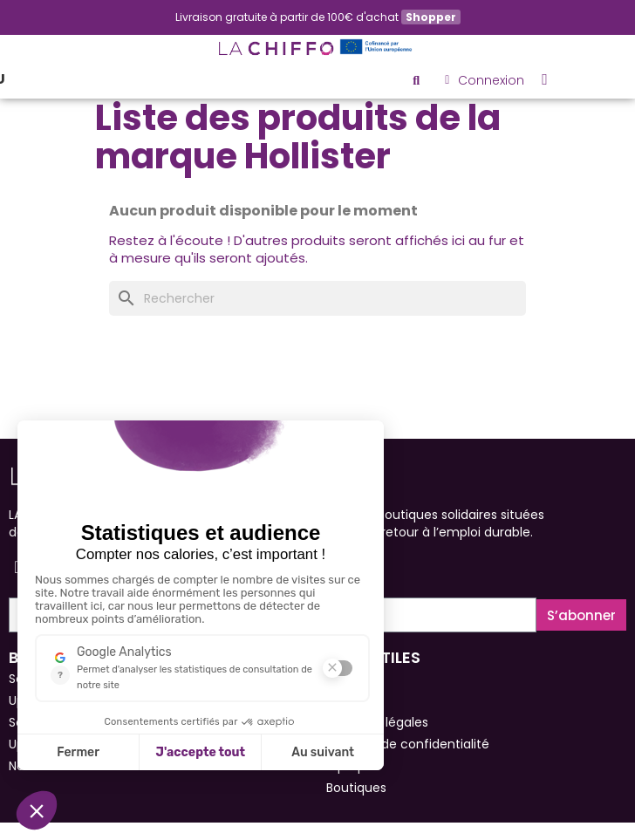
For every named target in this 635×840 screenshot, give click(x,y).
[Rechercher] (317, 298)
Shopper (431, 17)
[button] (416, 80)
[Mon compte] (485, 80)
